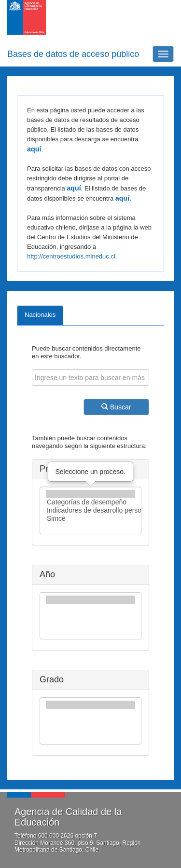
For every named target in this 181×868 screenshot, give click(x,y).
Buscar (116, 407)
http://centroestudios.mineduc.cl (71, 256)
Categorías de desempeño (90, 502)
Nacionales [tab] (40, 315)
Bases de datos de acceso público (73, 54)
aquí (34, 149)
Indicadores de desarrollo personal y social (90, 510)
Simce (90, 519)
